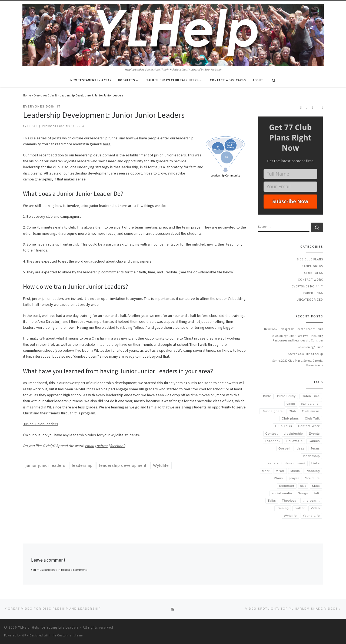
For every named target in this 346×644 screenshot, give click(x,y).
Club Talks (314, 273)
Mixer (280, 471)
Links (316, 463)
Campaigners (312, 266)
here (107, 144)
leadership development (286, 463)
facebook (118, 446)
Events (314, 434)
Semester (287, 486)
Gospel (284, 448)
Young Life (311, 516)
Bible (267, 396)
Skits (316, 486)
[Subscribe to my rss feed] (301, 107)
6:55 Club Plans (310, 259)
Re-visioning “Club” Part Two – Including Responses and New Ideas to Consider (297, 338)
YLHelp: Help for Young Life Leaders (48, 627)
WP (24, 635)
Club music (311, 411)
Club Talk (312, 418)
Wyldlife (290, 516)
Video (315, 508)
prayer (294, 478)
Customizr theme (70, 635)
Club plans (290, 418)
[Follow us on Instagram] (306, 107)
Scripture (313, 478)
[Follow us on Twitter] (312, 107)
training (283, 508)
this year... (311, 501)
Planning (313, 471)
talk (317, 493)
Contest (272, 434)
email (89, 446)
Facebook (273, 441)
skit (303, 486)
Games (314, 441)
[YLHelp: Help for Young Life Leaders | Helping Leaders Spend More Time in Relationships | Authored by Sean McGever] (173, 34)
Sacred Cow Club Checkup (305, 354)
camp (291, 404)
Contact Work (310, 280)
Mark (266, 471)
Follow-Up (295, 441)
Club (292, 411)
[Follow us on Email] (322, 107)
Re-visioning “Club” (310, 347)
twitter (102, 446)
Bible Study (286, 396)
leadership (312, 456)
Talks (272, 501)
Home (27, 95)
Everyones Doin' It (45, 95)
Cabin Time (311, 396)
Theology (289, 501)
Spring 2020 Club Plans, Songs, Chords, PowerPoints (298, 363)
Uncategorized (310, 300)
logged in (54, 570)
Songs (303, 493)
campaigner (311, 404)
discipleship (293, 434)
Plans (278, 478)
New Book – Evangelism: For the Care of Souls (294, 329)
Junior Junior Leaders (41, 424)
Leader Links (312, 293)
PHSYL (32, 126)
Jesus (315, 448)
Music (295, 471)
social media (282, 493)
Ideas (300, 448)
